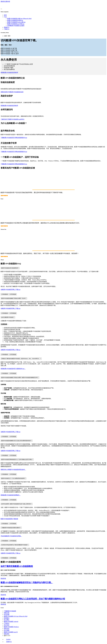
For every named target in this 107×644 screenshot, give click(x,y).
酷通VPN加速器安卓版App (15, 20)
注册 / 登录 (7, 36)
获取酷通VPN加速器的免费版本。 (11, 495)
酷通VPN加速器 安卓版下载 (9, 50)
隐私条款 (7, 634)
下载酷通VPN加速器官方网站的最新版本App (14, 138)
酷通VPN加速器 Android (11, 622)
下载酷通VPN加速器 (10, 611)
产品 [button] (5, 17)
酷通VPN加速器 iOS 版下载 (9, 48)
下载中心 (7, 29)
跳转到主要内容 (5, 1)
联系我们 (7, 618)
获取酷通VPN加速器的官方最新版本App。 (13, 369)
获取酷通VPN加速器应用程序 (9, 72)
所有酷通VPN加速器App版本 (16, 26)
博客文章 (7, 613)
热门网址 (7, 620)
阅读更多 (3, 579)
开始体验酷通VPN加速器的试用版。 (11, 536)
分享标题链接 (5, 294)
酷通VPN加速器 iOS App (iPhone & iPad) (16, 616)
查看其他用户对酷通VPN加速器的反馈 (12, 92)
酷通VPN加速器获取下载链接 (9, 519)
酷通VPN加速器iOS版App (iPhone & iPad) (19, 19)
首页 (5, 15)
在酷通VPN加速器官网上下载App (11, 290)
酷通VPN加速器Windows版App (16, 22)
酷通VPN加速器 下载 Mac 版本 (10, 54)
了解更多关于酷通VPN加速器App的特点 (13, 119)
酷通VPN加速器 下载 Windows (10, 52)
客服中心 (7, 27)
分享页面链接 (13, 294)
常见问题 (7, 615)
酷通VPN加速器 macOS (11, 632)
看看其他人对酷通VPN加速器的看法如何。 (13, 470)
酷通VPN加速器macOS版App (16, 24)
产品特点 (7, 623)
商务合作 (7, 629)
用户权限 (7, 630)
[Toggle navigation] (1, 9)
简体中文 (8, 642)
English (7, 639)
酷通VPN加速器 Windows (11, 627)
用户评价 (7, 625)
